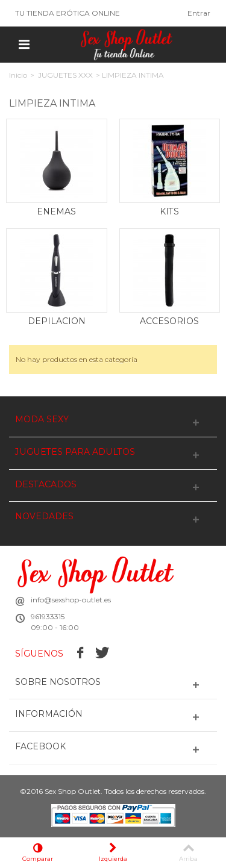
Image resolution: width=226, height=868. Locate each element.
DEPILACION (57, 321)
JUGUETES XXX (65, 75)
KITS (169, 211)
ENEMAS (56, 211)
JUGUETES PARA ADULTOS (75, 452)
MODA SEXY (42, 420)
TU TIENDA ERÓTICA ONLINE (67, 13)
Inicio (18, 75)
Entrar (199, 13)
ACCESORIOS (169, 321)
